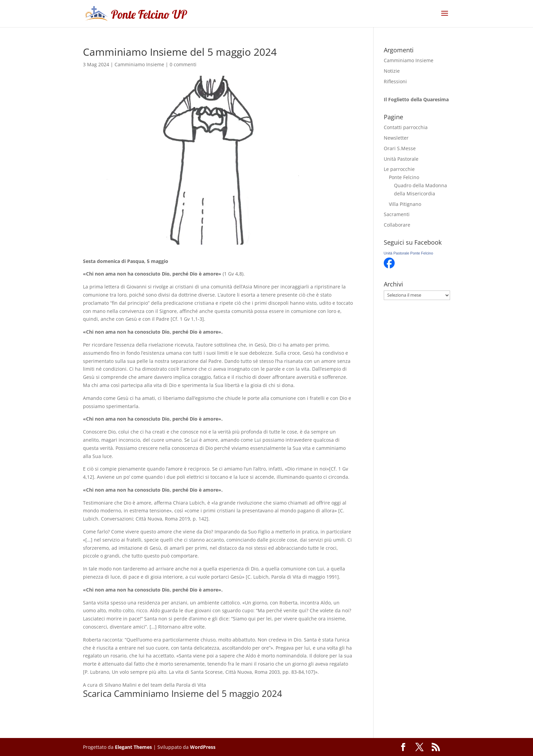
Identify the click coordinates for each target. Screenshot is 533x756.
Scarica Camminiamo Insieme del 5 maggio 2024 (183, 693)
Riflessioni (395, 81)
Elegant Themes (133, 747)
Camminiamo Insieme (139, 64)
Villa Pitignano (405, 204)
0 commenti (183, 64)
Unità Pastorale (401, 159)
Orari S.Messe (400, 148)
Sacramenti (397, 214)
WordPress (203, 747)
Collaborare (397, 225)
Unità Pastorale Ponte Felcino (409, 253)
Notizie (392, 71)
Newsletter (396, 138)
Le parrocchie (399, 169)
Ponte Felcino (404, 177)
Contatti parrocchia (406, 127)
